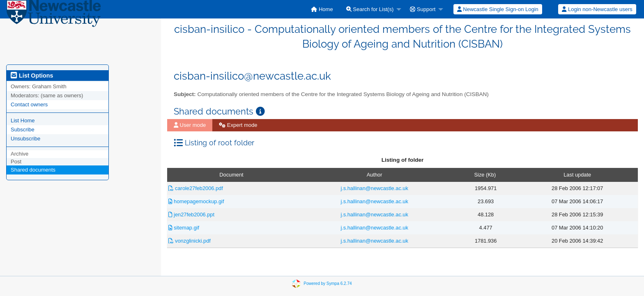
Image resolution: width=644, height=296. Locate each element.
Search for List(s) (370, 9)
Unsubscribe (25, 139)
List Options (32, 76)
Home (322, 9)
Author (375, 175)
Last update (577, 175)
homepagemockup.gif (196, 201)
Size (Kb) (485, 175)
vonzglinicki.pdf (190, 241)
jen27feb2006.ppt (191, 215)
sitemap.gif (184, 228)
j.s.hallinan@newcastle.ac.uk (374, 188)
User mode (190, 125)
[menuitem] (322, 9)
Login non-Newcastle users (597, 9)
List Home (23, 120)
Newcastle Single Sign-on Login (498, 9)
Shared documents (33, 170)
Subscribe (23, 130)
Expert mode (238, 125)
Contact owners (29, 104)
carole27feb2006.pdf (196, 188)
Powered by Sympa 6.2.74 (328, 283)
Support (423, 9)
